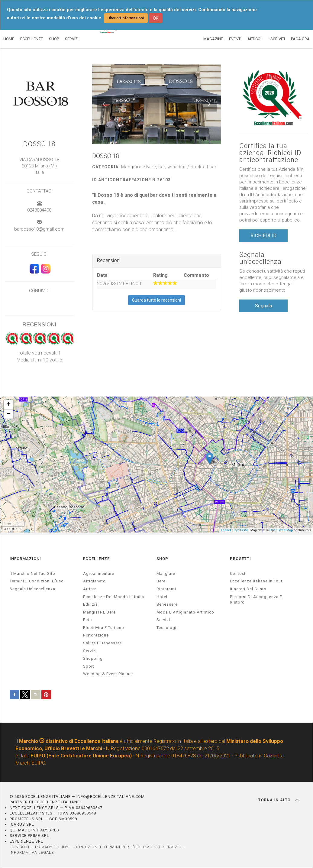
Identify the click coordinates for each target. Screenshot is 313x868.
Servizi (163, 620)
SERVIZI (72, 39)
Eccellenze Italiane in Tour (256, 581)
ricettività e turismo (104, 628)
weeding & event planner (108, 674)
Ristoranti (166, 589)
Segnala (263, 306)
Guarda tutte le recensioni (156, 300)
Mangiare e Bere (99, 612)
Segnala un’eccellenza (260, 258)
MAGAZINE (213, 39)
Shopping (93, 658)
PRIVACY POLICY (52, 847)
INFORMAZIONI (25, 559)
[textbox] (157, 213)
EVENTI (235, 39)
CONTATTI (19, 847)
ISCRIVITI (277, 39)
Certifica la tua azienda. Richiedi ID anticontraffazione (270, 153)
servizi (90, 651)
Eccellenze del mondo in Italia (114, 597)
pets (87, 620)
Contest (238, 573)
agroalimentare (99, 573)
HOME (9, 39)
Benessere (167, 604)
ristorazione (96, 635)
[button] (104, 104)
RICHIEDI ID (263, 236)
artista (90, 589)
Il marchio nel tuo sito (32, 573)
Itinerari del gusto (248, 589)
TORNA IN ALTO (279, 800)
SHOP (54, 39)
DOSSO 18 (39, 144)
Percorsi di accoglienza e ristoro (256, 600)
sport (89, 666)
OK (156, 18)
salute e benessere (102, 643)
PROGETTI (240, 559)
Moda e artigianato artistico (185, 612)
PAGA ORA (300, 39)
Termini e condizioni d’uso (37, 581)
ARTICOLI (255, 39)
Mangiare (166, 573)
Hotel (162, 597)
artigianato (94, 581)
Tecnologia (168, 628)
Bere (161, 581)
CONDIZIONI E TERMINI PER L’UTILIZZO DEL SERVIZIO (128, 847)
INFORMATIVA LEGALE (32, 852)
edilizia (90, 604)
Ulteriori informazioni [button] (126, 18)
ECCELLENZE (32, 39)
